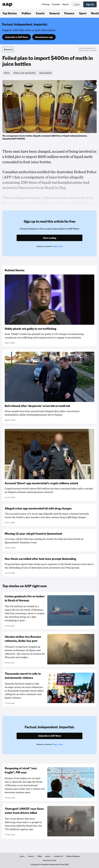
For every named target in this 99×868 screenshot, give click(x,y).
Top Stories (10, 13)
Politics (26, 13)
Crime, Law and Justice (25, 73)
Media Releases (73, 856)
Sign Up (90, 4)
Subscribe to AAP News (17, 37)
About (65, 4)
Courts (40, 13)
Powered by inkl (50, 860)
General (54, 13)
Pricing (46, 4)
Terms (22, 856)
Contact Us (58, 856)
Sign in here (58, 246)
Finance (69, 13)
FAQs (40, 856)
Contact (56, 4)
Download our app (44, 37)
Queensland (45, 73)
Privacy (31, 856)
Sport (83, 13)
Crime (7, 73)
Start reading (50, 238)
